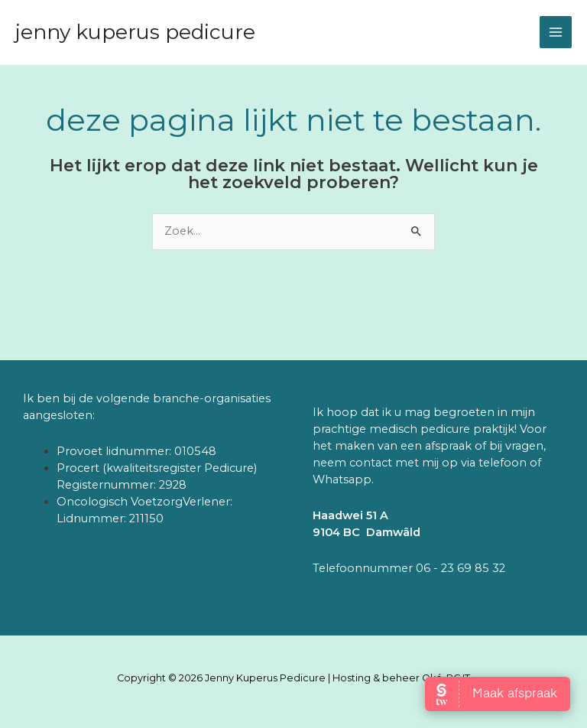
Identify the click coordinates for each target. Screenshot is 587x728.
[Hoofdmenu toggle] (556, 32)
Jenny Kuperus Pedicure (135, 32)
